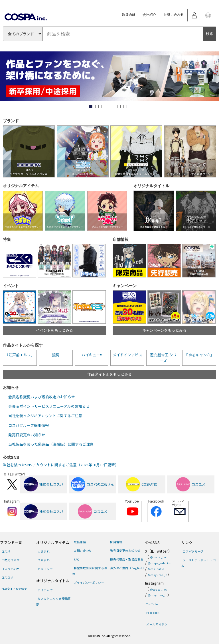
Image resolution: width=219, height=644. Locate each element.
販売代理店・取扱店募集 (127, 559)
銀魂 (56, 355)
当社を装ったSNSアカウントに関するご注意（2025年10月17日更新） (61, 465)
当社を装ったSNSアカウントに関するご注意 (45, 416)
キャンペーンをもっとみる (164, 330)
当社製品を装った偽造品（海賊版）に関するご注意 (51, 444)
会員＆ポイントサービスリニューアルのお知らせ (49, 406)
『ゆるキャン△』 (199, 355)
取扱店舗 (129, 15)
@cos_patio (156, 569)
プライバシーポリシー (89, 583)
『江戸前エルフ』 (20, 355)
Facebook (153, 613)
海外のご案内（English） (128, 568)
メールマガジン (157, 624)
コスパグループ (193, 551)
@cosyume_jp (158, 575)
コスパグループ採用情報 (29, 425)
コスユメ (8, 577)
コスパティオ (10, 569)
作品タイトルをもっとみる (109, 374)
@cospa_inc (158, 557)
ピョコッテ (45, 569)
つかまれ (44, 560)
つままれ (44, 551)
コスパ (6, 551)
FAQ (77, 559)
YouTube (152, 604)
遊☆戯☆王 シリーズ (163, 358)
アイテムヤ (45, 590)
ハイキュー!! (92, 355)
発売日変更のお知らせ (27, 435)
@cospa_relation (160, 563)
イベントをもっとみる (54, 330)
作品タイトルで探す (14, 589)
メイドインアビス (127, 355)
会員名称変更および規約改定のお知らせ (42, 397)
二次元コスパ (11, 560)
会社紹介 (149, 15)
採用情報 (116, 542)
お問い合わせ (174, 15)
